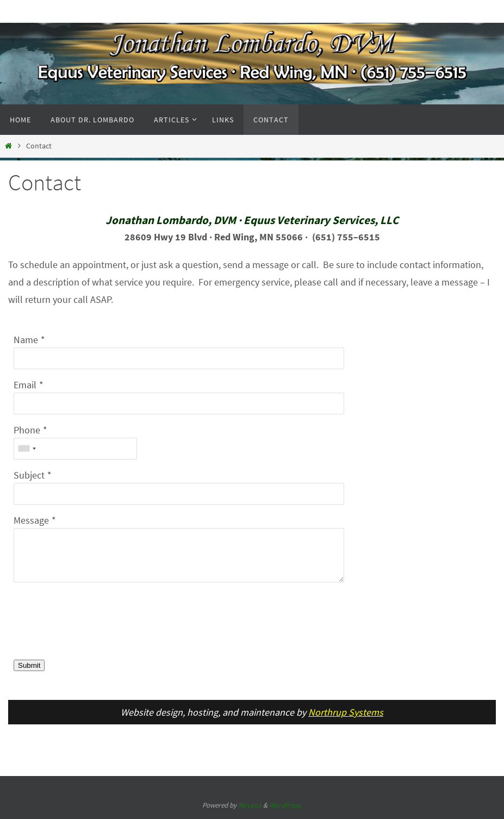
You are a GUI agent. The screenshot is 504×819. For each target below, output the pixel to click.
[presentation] (96, 628)
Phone (27, 430)
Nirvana (250, 805)
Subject (29, 475)
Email (25, 385)
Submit (29, 665)
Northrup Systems (346, 712)
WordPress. (285, 805)
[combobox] (27, 449)
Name (26, 340)
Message (31, 520)
